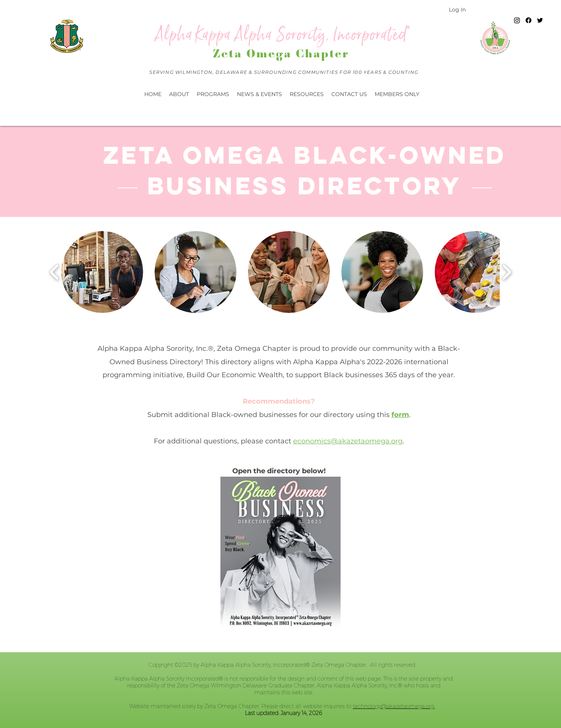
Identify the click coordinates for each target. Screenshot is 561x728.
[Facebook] (528, 20)
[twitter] (540, 20)
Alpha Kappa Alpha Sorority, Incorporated (281, 35)
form (400, 415)
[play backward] (55, 272)
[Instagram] (517, 20)
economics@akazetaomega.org (348, 441)
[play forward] (506, 272)
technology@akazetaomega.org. (394, 706)
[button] (259, 94)
